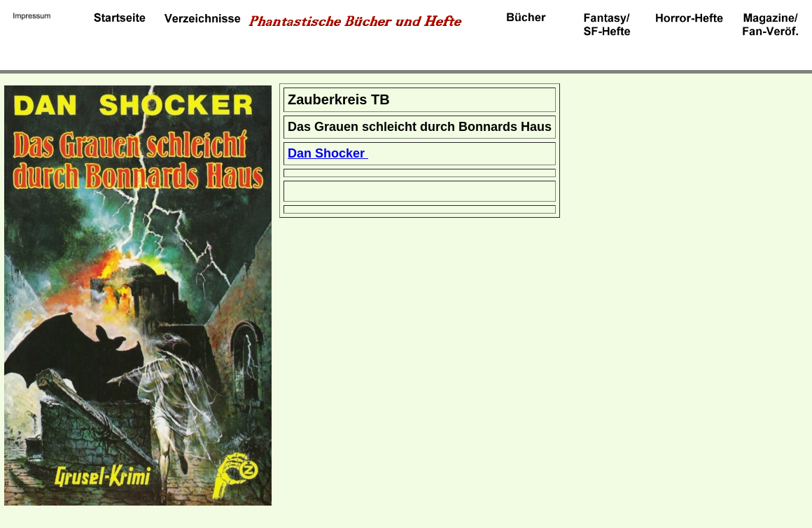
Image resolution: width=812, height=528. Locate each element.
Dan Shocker (328, 153)
